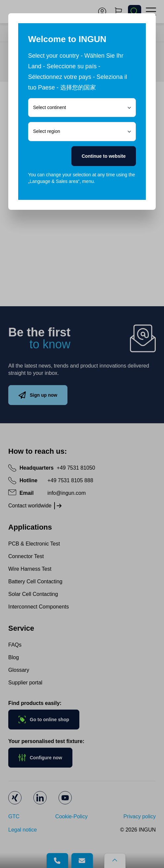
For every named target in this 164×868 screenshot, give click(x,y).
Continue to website (104, 156)
